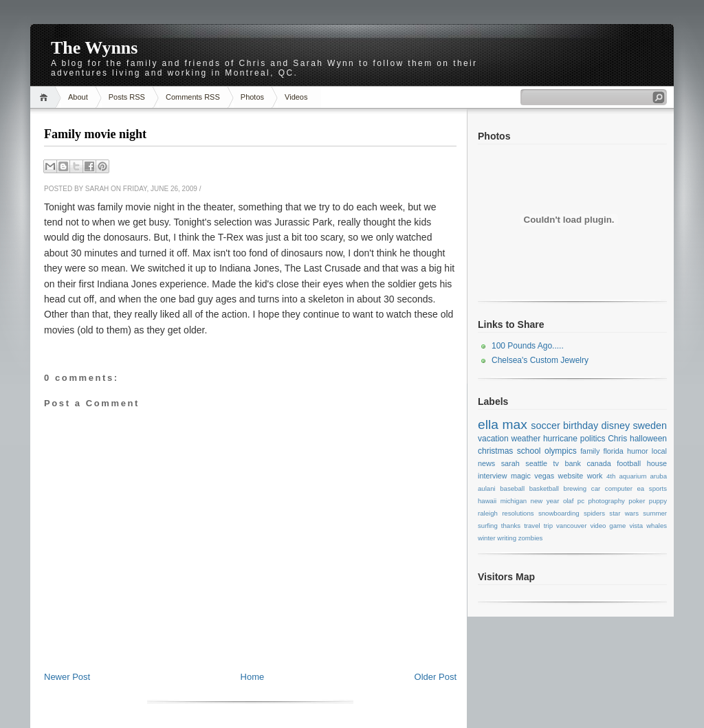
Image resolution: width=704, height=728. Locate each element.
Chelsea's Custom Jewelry (540, 360)
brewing (575, 488)
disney (616, 426)
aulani (487, 488)
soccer (545, 426)
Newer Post (67, 677)
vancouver (571, 526)
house (657, 463)
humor (638, 451)
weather (526, 439)
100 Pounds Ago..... (528, 346)
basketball (544, 488)
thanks (511, 526)
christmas (495, 451)
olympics (561, 451)
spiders (594, 513)
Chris (617, 439)
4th (611, 476)
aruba (659, 476)
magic (521, 476)
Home (46, 97)
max (514, 424)
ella (488, 424)
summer (655, 513)
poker (637, 501)
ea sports (652, 488)
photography (606, 501)
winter (487, 538)
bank (572, 463)
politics (593, 439)
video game (608, 526)
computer (619, 488)
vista (636, 526)
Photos (252, 97)
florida (613, 451)
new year (545, 501)
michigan (514, 501)
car (596, 488)
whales (657, 526)
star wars (624, 513)
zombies (531, 538)
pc (581, 501)
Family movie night (95, 134)
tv (556, 463)
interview (493, 476)
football (629, 463)
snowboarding (559, 513)
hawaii (487, 501)
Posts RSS (127, 97)
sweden (650, 426)
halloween (648, 439)
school (529, 451)
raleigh (488, 513)
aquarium (632, 476)
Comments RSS (193, 97)
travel (532, 526)
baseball (512, 488)
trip (548, 526)
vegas (544, 476)
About (78, 97)
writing (507, 538)
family (590, 451)
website (571, 476)
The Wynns (94, 48)
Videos (296, 97)
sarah (510, 463)
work (595, 476)
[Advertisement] (250, 640)
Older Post (436, 677)
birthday (581, 426)
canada (598, 463)
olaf (568, 501)
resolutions (518, 513)
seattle (536, 463)
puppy (658, 501)
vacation (493, 439)
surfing (488, 526)
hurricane (560, 439)
